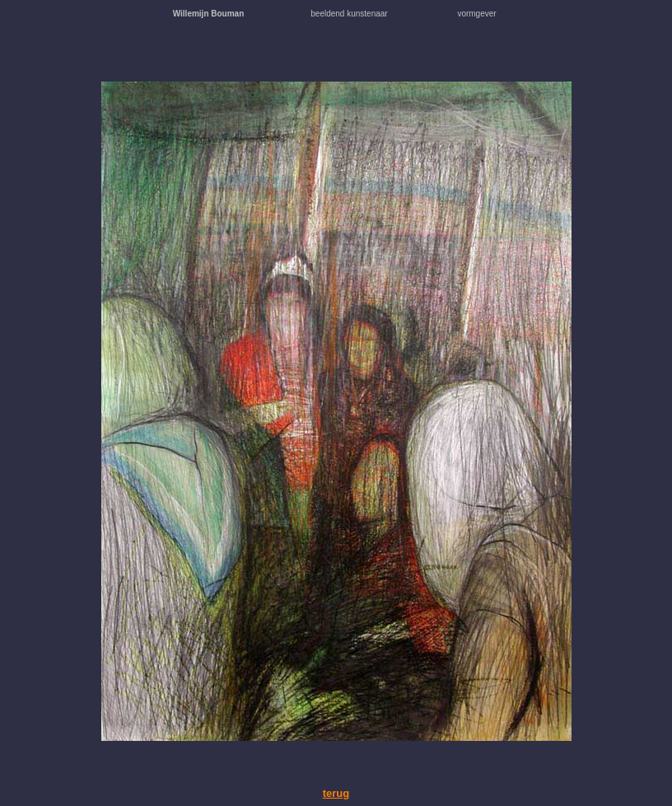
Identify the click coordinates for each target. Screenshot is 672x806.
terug (336, 793)
